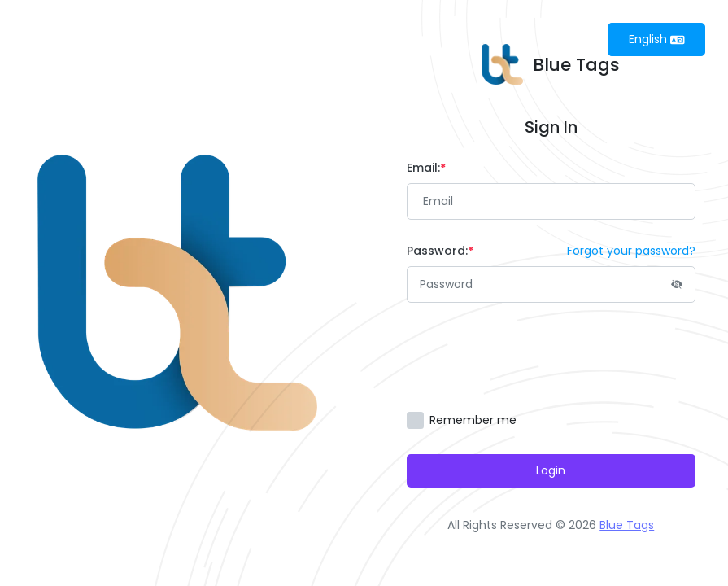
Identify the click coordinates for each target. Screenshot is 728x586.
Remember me (473, 420)
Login (551, 470)
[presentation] (530, 357)
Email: (426, 168)
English (657, 39)
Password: (440, 251)
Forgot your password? (631, 251)
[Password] (551, 284)
